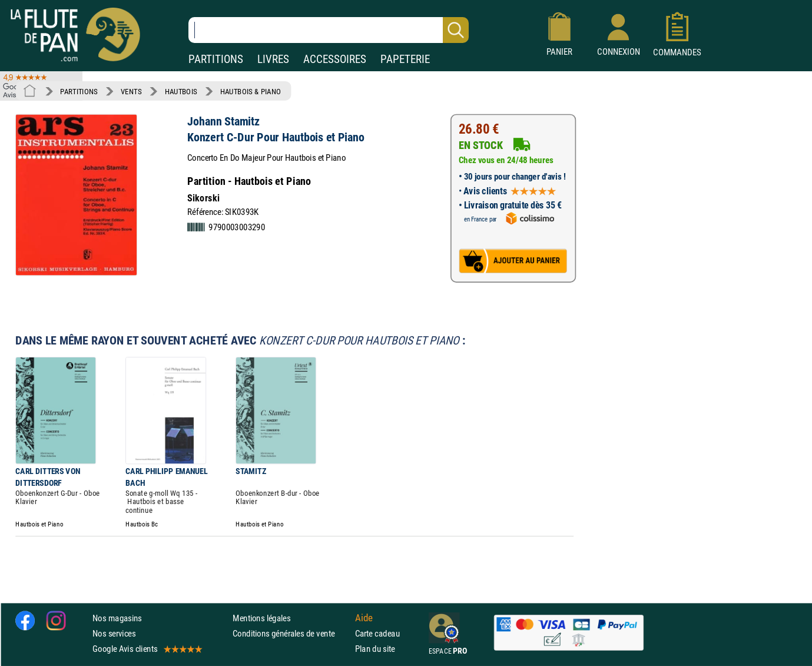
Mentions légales (261, 618)
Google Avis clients (147, 649)
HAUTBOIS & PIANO (251, 91)
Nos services (114, 633)
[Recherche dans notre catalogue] (329, 30)
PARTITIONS (216, 59)
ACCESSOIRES (335, 59)
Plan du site (375, 649)
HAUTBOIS (181, 91)
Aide (364, 618)
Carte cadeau (377, 633)
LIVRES (273, 59)
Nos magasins (117, 618)
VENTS (131, 91)
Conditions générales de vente (291, 633)
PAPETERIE (405, 59)
